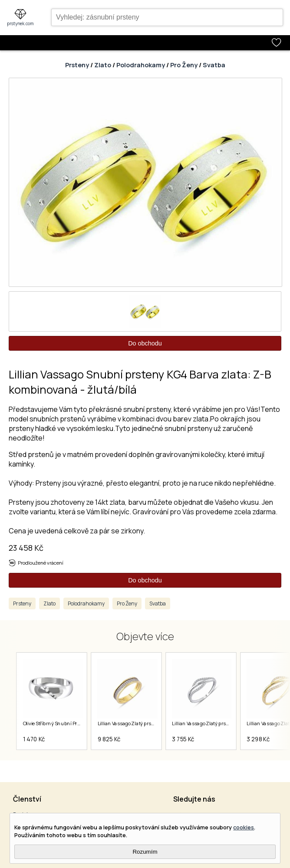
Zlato (103, 65)
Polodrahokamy (141, 65)
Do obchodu (145, 343)
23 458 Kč (26, 548)
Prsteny (77, 65)
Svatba (214, 65)
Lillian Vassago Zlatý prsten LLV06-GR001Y (145, 723)
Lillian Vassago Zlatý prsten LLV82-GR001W (221, 723)
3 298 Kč (259, 739)
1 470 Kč (34, 739)
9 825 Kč (109, 739)
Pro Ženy (184, 65)
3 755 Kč (183, 739)
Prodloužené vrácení (41, 563)
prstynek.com (20, 23)
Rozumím (145, 852)
